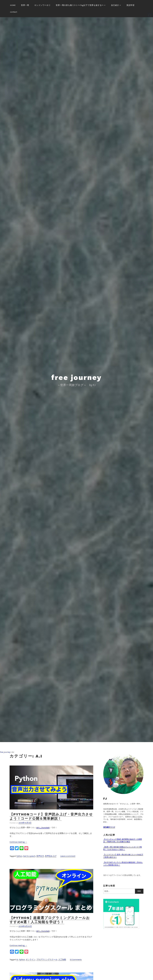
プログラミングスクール (47, 960)
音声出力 (40, 856)
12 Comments (76, 960)
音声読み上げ (51, 856)
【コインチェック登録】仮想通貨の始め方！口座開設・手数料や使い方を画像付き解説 (123, 840)
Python (19, 856)
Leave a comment (68, 856)
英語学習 (130, 5)
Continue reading (18, 842)
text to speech (29, 856)
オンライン (31, 960)
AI (17, 960)
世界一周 (25, 5)
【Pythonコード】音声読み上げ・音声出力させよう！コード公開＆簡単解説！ (51, 816)
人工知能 (62, 960)
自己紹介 (115, 5)
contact (14, 12)
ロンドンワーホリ (42, 5)
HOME (13, 5)
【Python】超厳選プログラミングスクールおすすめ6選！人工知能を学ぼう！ (50, 920)
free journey (77, 377)
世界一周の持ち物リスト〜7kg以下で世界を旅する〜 (80, 5)
